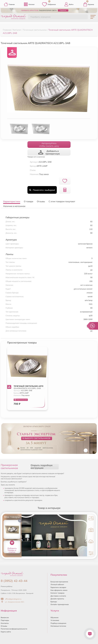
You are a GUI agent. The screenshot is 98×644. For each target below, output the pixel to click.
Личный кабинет (57, 584)
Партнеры (5, 620)
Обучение (54, 617)
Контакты (5, 623)
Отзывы (4, 626)
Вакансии (5, 617)
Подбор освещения (58, 623)
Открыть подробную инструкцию (42, 467)
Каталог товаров (57, 593)
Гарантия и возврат (58, 587)
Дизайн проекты (57, 599)
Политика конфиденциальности (14, 629)
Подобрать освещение (40, 17)
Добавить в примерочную (49, 152)
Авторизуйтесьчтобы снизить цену (49, 145)
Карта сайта (6, 632)
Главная (9, 4)
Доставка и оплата (58, 596)
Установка (55, 620)
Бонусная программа (59, 582)
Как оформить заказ (59, 590)
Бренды (54, 602)
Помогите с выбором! (42, 190)
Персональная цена (21, 400)
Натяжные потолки (58, 626)
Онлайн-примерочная (60, 604)
